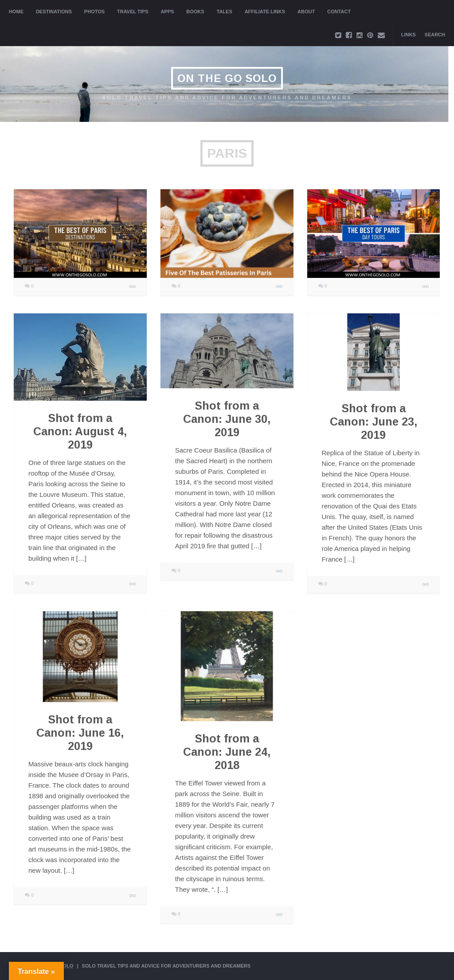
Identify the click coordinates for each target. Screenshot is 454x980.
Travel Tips (133, 12)
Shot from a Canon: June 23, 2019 (374, 422)
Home (16, 12)
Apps (167, 12)
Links (409, 35)
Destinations (54, 12)
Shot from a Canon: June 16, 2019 (80, 733)
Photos (94, 12)
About (306, 12)
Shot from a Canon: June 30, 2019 (227, 419)
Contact (339, 12)
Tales (225, 12)
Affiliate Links (265, 12)
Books (195, 12)
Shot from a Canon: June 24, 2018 (227, 752)
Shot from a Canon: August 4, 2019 (80, 431)
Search (435, 35)
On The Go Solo (227, 78)
